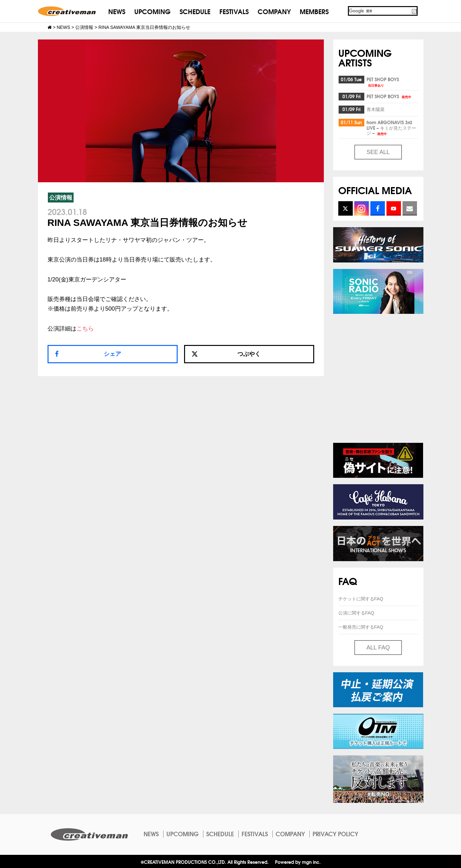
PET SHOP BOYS (383, 82)
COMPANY (274, 11)
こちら (85, 329)
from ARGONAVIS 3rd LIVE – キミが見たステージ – (391, 128)
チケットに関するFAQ (361, 599)
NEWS (117, 11)
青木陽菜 (376, 109)
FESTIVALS (234, 11)
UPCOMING (152, 11)
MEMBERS (314, 11)
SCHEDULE (195, 11)
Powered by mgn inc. (298, 862)
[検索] (379, 11)
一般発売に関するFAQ (361, 627)
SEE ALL (378, 152)
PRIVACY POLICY (335, 834)
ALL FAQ (378, 648)
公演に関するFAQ (356, 613)
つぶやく (226, 354)
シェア (112, 354)
